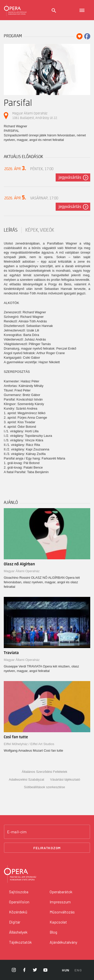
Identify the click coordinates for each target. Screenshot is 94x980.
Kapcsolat (58, 922)
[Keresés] (54, 11)
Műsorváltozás (62, 912)
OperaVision (19, 902)
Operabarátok (61, 892)
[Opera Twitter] (35, 970)
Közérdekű (18, 912)
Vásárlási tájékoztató (65, 779)
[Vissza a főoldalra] (47, 874)
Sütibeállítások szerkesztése (44, 787)
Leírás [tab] (11, 230)
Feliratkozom (47, 848)
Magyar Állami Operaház (22, 571)
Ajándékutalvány (63, 942)
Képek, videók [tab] (40, 230)
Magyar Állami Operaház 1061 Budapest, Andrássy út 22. (35, 116)
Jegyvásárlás (70, 177)
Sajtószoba (19, 892)
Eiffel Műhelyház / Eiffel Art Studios (29, 744)
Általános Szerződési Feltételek (44, 772)
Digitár (15, 922)
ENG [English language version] (78, 970)
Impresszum (60, 902)
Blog (53, 932)
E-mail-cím (17, 832)
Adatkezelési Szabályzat (26, 779)
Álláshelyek (18, 932)
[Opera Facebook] (24, 970)
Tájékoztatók (20, 942)
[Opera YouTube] (45, 970)
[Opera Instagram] (14, 970)
